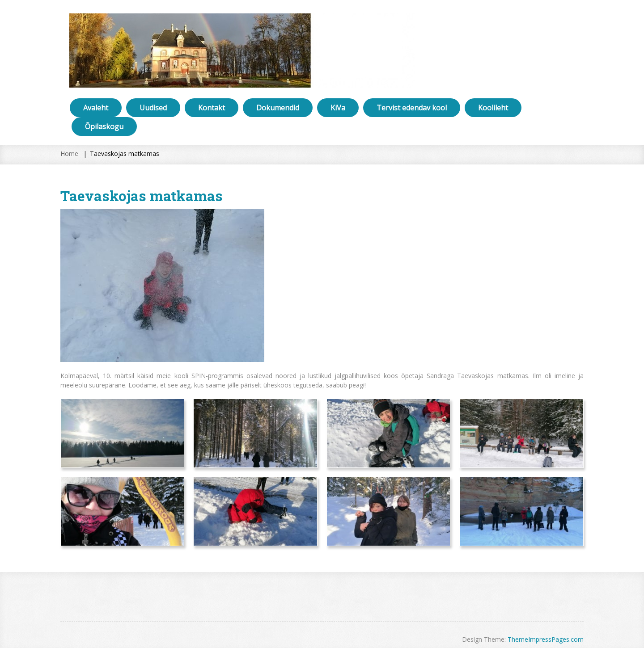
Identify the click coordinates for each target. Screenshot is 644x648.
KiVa (338, 108)
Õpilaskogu (104, 126)
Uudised (153, 108)
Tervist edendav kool (412, 108)
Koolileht (493, 108)
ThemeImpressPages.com (546, 639)
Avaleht (96, 108)
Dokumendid (278, 108)
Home (69, 154)
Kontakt (212, 108)
